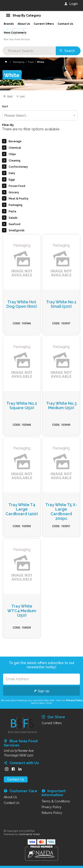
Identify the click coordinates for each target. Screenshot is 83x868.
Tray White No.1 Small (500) (61, 304)
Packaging (15, 205)
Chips (12, 154)
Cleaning (14, 161)
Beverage (15, 141)
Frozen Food (17, 186)
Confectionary (18, 167)
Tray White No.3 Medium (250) (61, 406)
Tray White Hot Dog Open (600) (22, 304)
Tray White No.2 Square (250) (22, 406)
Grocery (14, 192)
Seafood (14, 224)
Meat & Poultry (19, 199)
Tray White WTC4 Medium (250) (22, 611)
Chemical (15, 148)
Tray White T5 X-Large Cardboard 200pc (61, 512)
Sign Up (44, 691)
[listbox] (40, 115)
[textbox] (29, 51)
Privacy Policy (74, 700)
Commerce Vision (29, 834)
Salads (13, 218)
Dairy (12, 173)
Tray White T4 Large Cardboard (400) (22, 509)
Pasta (12, 211)
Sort (5, 107)
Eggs (12, 180)
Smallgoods (17, 230)
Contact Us (16, 779)
